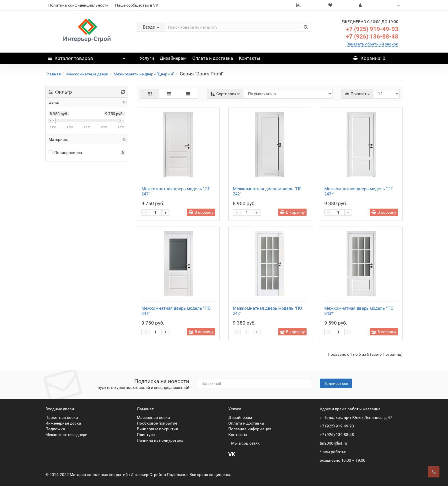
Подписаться (336, 383)
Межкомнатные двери (87, 74)
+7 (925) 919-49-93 (372, 29)
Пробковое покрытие (157, 423)
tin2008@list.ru (333, 443)
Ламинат (145, 409)
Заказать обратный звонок (372, 44)
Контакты (249, 58)
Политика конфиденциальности (78, 5)
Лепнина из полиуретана (160, 440)
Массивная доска (153, 417)
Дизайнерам (173, 58)
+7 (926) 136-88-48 (372, 37)
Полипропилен (65, 153)
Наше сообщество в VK (137, 5)
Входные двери (60, 409)
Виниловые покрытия (157, 429)
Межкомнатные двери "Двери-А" (144, 74)
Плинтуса (146, 435)
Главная (53, 74)
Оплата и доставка (213, 58)
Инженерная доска (63, 423)
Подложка (55, 429)
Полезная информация (250, 429)
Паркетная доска (62, 417)
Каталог (87, 57)
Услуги (147, 58)
